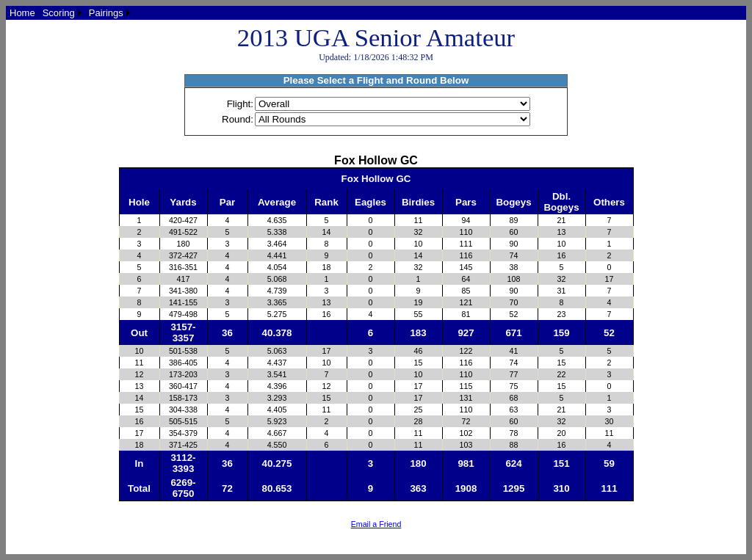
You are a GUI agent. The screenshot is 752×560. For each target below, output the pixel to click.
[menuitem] (22, 13)
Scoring (59, 13)
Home (22, 13)
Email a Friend (376, 524)
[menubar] (70, 13)
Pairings (106, 13)
